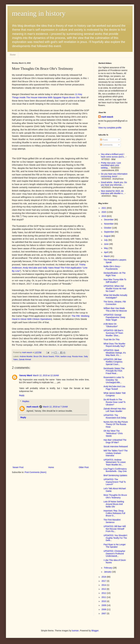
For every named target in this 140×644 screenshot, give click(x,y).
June (106, 244)
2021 (104, 208)
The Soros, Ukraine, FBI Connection (115, 303)
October (108, 228)
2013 (104, 589)
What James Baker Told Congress (115, 394)
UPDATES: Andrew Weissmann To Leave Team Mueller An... (115, 462)
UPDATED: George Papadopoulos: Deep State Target (114, 317)
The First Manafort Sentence (112, 521)
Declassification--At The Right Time (115, 274)
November (109, 224)
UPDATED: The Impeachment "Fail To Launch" (115, 482)
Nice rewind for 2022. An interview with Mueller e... (113, 192)
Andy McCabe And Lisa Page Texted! (114, 388)
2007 (104, 613)
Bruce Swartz (49, 356)
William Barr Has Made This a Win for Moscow (115, 309)
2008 (104, 609)
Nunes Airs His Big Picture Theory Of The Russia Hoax (116, 424)
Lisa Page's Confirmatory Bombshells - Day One (115, 470)
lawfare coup (66, 356)
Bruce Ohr (38, 356)
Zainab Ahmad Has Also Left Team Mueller (115, 410)
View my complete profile (110, 128)
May (106, 248)
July (106, 240)
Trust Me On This (111, 340)
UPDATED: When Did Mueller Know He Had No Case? (115, 289)
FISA (57, 356)
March (107, 256)
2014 (104, 585)
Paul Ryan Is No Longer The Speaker (115, 546)
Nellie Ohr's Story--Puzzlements (112, 268)
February (108, 568)
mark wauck (32, 407)
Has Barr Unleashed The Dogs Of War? (115, 441)
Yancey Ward (26, 375)
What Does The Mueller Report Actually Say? (114, 345)
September (109, 232)
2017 (104, 581)
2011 (104, 597)
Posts (104, 140)
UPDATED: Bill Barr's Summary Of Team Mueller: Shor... (113, 333)
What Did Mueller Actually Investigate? (115, 296)
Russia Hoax (77, 356)
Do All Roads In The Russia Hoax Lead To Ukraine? (115, 402)
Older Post (84, 467)
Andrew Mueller (26, 356)
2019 (104, 216)
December (109, 220)
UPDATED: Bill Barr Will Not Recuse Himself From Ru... (115, 529)
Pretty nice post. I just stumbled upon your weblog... (111, 165)
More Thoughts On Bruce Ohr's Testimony (115, 496)
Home (13, 55)
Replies (26, 401)
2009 (104, 605)
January (108, 572)
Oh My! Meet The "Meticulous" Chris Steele (113, 433)
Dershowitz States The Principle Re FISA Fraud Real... (114, 371)
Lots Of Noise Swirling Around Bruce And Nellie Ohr (114, 504)
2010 (104, 601)
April (106, 252)
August (107, 236)
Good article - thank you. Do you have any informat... (114, 184)
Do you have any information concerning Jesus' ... (114, 175)
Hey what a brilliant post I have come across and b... (113, 155)
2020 (104, 212)
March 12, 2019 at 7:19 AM (55, 407)
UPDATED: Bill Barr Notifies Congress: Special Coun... (113, 362)
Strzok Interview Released (116, 446)
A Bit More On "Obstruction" (111, 325)
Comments (106, 145)
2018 (104, 577)
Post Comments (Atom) (36, 472)
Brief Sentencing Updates (115, 475)
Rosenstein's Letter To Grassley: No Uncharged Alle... (114, 380)
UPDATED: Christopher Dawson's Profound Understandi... (114, 554)
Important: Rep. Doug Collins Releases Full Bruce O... (114, 513)
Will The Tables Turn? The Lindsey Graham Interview (116, 453)
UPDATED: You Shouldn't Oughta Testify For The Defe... (115, 538)
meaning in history (39, 13)
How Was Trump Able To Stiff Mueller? (115, 281)
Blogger (95, 631)
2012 (104, 593)
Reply (22, 395)
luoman (75, 631)
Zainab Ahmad (25, 359)
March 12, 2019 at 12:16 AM (46, 375)
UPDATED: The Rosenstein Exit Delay (115, 416)
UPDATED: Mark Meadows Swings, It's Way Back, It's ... (115, 353)
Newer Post (18, 467)
